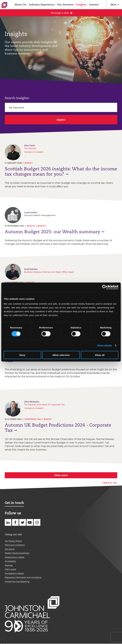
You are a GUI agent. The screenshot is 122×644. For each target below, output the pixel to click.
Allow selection (61, 355)
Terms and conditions (15, 545)
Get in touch (14, 503)
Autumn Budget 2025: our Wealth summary (52, 232)
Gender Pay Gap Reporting (17, 582)
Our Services (65, 5)
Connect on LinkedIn (34, 152)
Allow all (100, 355)
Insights (81, 5)
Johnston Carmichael (4, 5)
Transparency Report (14, 573)
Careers (94, 5)
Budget (29, 163)
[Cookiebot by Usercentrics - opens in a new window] (104, 287)
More (114, 5)
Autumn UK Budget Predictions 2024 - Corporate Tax (58, 428)
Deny (22, 355)
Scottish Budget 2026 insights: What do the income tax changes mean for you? (61, 172)
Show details (105, 345)
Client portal (10, 569)
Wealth (31, 226)
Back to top (110, 483)
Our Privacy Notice (13, 541)
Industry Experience (42, 5)
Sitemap (9, 565)
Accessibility (10, 561)
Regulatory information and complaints (23, 577)
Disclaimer (10, 549)
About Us (20, 5)
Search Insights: (17, 98)
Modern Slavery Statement (17, 553)
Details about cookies (15, 557)
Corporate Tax (33, 419)
